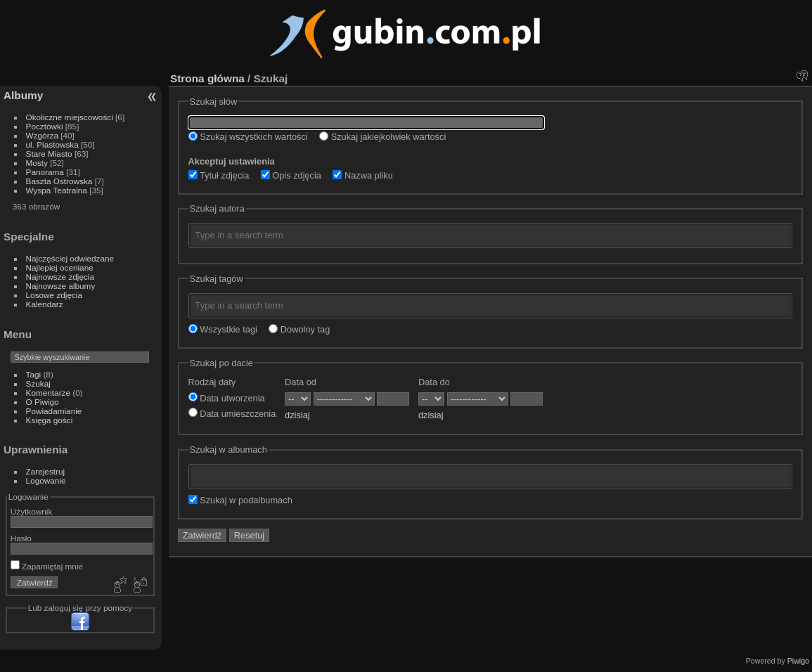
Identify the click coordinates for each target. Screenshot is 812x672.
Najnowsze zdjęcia (60, 277)
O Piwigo (43, 402)
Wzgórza (42, 135)
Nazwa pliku (363, 175)
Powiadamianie (54, 411)
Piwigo (798, 661)
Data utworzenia (227, 398)
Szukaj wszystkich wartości (248, 137)
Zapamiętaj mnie (47, 566)
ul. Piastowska (52, 144)
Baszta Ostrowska (59, 181)
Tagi (34, 374)
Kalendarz (45, 304)
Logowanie (46, 480)
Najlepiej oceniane (60, 267)
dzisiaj (297, 415)
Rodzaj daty (212, 382)
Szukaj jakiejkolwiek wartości (382, 137)
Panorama (45, 172)
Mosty (37, 163)
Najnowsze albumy (61, 286)
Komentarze (48, 393)
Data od (301, 382)
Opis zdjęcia (291, 175)
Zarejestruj (46, 471)
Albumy (23, 95)
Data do (434, 382)
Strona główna (207, 78)
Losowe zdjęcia (54, 295)
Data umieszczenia (232, 414)
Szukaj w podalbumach (240, 500)
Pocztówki (45, 126)
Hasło (21, 538)
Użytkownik (32, 511)
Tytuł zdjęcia (219, 175)
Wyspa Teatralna (57, 190)
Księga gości (50, 420)
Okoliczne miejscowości (70, 117)
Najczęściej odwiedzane (70, 258)
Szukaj (38, 383)
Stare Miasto (49, 154)
